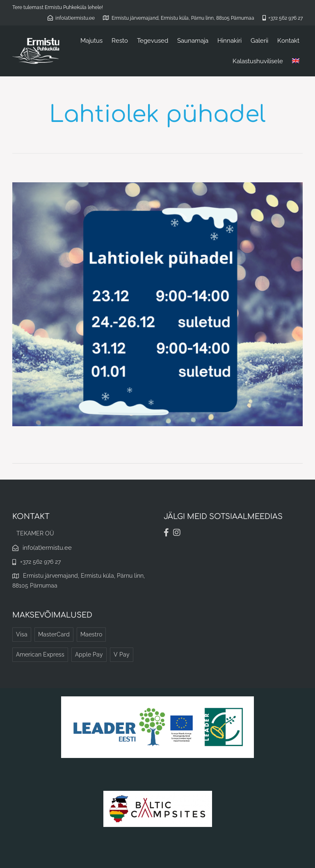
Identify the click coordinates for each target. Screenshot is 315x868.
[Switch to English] (296, 61)
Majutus (91, 41)
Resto (120, 41)
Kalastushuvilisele (258, 61)
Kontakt (288, 41)
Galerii (259, 41)
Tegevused (153, 41)
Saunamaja (193, 41)
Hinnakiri (229, 41)
